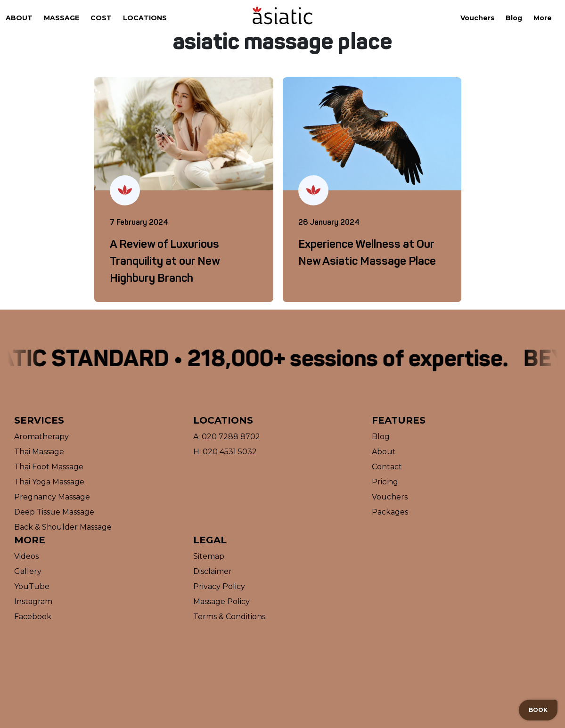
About (19, 18)
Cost (101, 18)
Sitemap (209, 556)
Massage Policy (221, 601)
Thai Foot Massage (49, 467)
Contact (387, 467)
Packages (390, 512)
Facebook (33, 617)
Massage (61, 18)
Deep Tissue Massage (54, 512)
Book (538, 710)
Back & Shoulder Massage (63, 527)
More (543, 18)
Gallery (28, 571)
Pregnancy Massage (52, 497)
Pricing (385, 482)
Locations (145, 18)
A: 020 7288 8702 (227, 437)
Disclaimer (213, 571)
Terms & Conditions (229, 617)
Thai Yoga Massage (49, 482)
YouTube (32, 586)
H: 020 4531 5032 (225, 452)
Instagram (33, 601)
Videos (26, 556)
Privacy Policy (219, 586)
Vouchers (477, 18)
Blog (514, 18)
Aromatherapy (41, 437)
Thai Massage (39, 452)
